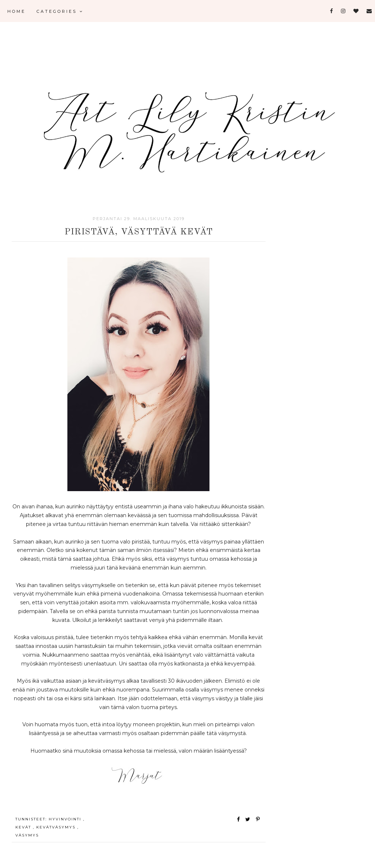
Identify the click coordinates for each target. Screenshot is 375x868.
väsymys (27, 835)
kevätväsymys (57, 827)
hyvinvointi (66, 819)
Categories (60, 11)
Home (16, 11)
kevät (24, 827)
